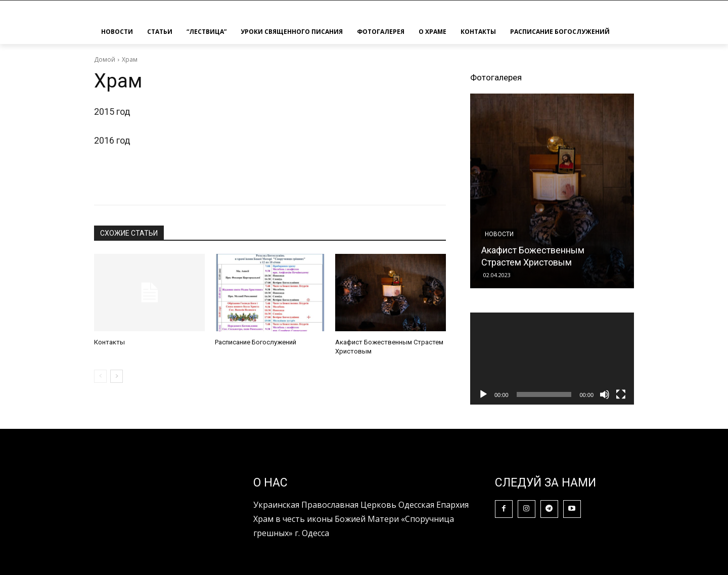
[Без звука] (605, 394)
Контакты (109, 342)
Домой (105, 59)
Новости (499, 234)
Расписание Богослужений (256, 342)
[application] (552, 359)
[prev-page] (100, 376)
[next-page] (117, 376)
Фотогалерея (496, 77)
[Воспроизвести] (483, 394)
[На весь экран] (621, 394)
